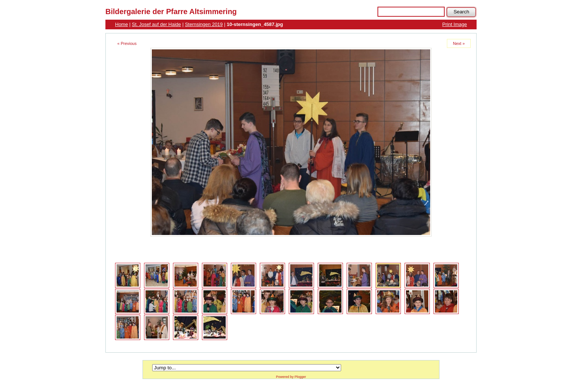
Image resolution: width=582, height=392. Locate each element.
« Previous (127, 43)
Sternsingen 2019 (204, 24)
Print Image (455, 24)
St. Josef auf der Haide (156, 24)
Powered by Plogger (291, 377)
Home (122, 24)
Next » (459, 43)
